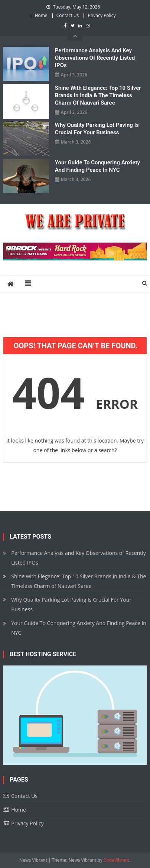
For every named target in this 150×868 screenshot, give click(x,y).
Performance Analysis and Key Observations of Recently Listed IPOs (95, 58)
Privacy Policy (102, 15)
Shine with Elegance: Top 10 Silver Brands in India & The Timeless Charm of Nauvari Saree (98, 95)
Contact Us (68, 15)
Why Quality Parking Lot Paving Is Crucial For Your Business (97, 129)
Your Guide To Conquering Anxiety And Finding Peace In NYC (97, 166)
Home (41, 15)
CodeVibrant (117, 860)
